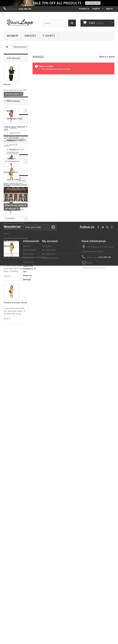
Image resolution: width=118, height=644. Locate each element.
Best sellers (29, 599)
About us (13, 386)
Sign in (109, 9)
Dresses (30, 36)
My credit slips (49, 595)
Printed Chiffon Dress (15, 260)
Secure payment (16, 390)
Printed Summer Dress (15, 217)
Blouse (7, 84)
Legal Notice (15, 374)
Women (12, 36)
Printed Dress (11, 172)
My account (50, 586)
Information (14, 361)
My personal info (50, 603)
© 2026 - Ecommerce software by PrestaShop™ (25, 636)
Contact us (84, 9)
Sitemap (27, 625)
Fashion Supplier (17, 544)
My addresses (49, 599)
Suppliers (12, 535)
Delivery (13, 369)
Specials (11, 438)
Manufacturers (16, 407)
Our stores (14, 395)
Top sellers (14, 58)
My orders (47, 591)
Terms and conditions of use (29, 614)
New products (29, 595)
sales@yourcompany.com (93, 613)
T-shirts (49, 36)
